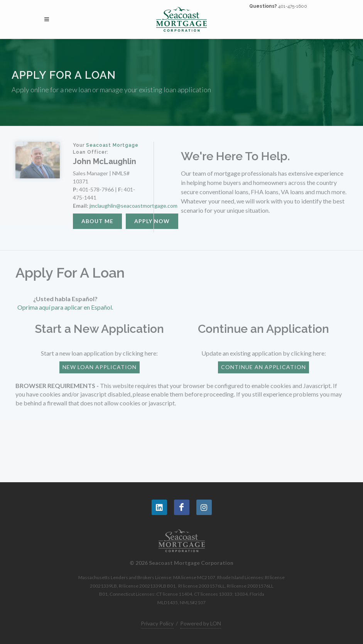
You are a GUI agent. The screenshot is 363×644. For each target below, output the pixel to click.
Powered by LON (201, 623)
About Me (97, 221)
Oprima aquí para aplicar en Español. (65, 307)
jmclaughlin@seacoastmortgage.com (133, 206)
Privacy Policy (157, 623)
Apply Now (152, 221)
